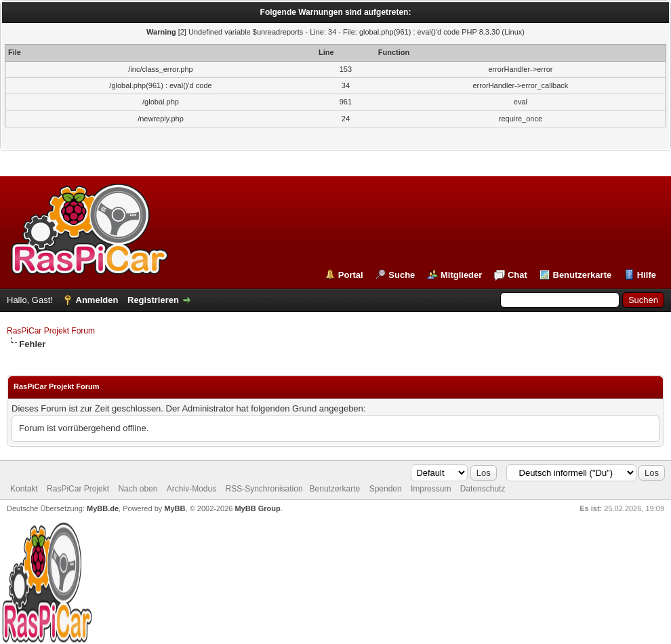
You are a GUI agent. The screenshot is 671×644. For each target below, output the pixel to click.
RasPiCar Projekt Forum (51, 331)
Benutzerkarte (583, 275)
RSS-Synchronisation (264, 489)
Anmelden (97, 300)
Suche (402, 275)
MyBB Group (257, 508)
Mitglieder (461, 275)
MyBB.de (103, 508)
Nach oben (138, 489)
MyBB (175, 508)
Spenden (386, 489)
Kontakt (24, 489)
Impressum (431, 489)
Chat (517, 275)
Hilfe (647, 275)
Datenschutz (483, 489)
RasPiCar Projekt (79, 489)
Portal (351, 275)
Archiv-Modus (191, 489)
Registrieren (153, 300)
